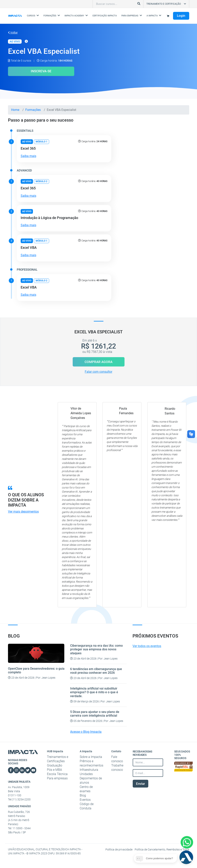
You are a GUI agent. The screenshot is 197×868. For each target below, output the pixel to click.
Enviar (140, 784)
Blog (83, 795)
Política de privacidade (119, 849)
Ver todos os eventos (147, 646)
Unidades (86, 774)
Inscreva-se (41, 71)
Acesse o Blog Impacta (86, 732)
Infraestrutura (89, 770)
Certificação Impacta (105, 16)
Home (15, 110)
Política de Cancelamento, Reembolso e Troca (162, 849)
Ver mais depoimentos (23, 512)
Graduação (55, 765)
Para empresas (57, 778)
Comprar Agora (98, 362)
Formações (33, 110)
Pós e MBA (54, 770)
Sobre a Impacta (91, 757)
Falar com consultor (98, 372)
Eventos (85, 800)
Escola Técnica (57, 774)
